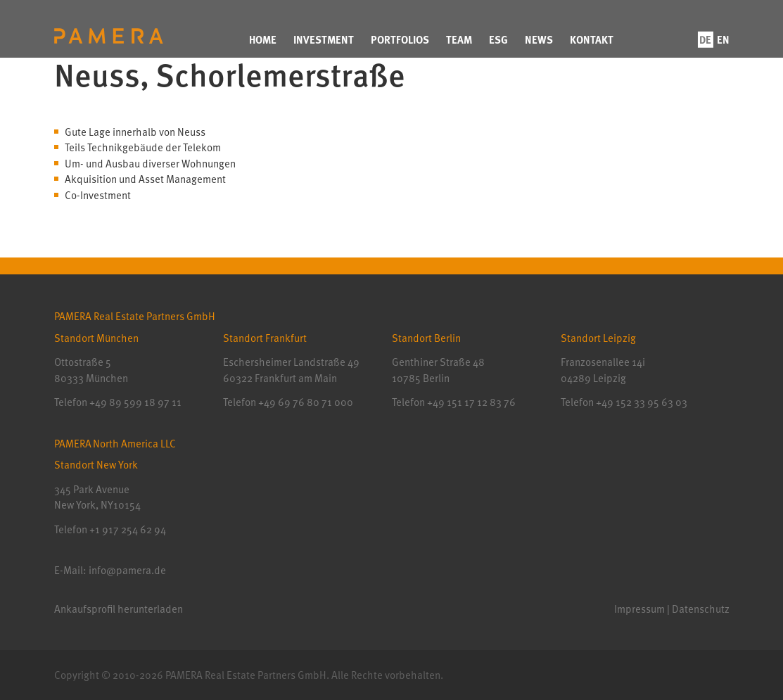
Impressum (639, 609)
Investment (324, 39)
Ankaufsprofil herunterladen (119, 609)
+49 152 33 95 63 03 (641, 402)
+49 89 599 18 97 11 (135, 402)
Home (263, 39)
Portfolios (400, 39)
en (723, 39)
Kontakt (592, 39)
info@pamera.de (127, 570)
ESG (498, 39)
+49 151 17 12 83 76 (470, 402)
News (539, 39)
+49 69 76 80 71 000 (306, 402)
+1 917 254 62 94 (128, 529)
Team (459, 39)
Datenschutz (701, 609)
